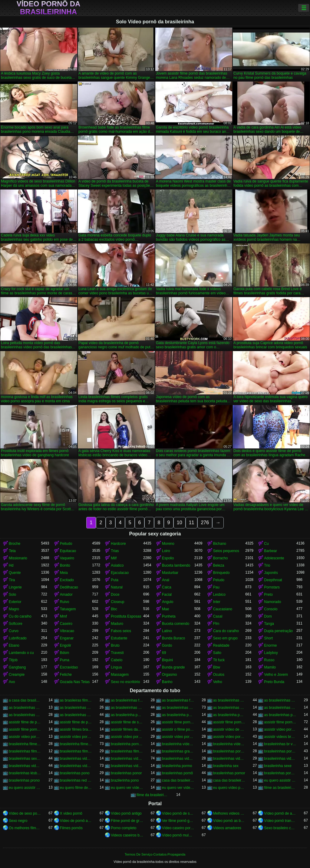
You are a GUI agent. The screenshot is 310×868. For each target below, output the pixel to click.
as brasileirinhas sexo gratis (25, 708)
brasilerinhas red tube (76, 780)
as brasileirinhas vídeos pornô (76, 715)
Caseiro (66, 624)
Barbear (270, 551)
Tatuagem (68, 609)
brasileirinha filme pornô (76, 744)
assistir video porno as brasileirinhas (25, 737)
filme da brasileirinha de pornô (153, 795)
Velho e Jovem (276, 675)
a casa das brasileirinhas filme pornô (25, 700)
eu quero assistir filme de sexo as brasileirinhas (280, 780)
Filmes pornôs (71, 828)
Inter (217, 602)
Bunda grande (173, 667)
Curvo (14, 631)
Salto (217, 653)
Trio (267, 565)
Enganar (67, 638)
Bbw (217, 667)
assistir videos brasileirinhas (280, 737)
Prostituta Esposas (126, 616)
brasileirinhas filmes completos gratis (127, 751)
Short (268, 638)
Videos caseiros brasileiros (127, 835)
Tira (12, 580)
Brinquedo (221, 573)
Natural (117, 587)
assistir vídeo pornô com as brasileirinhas (178, 737)
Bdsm (65, 653)
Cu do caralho (20, 616)
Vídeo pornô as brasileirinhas (229, 821)
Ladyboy (271, 653)
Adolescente (274, 558)
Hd (11, 565)
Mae (165, 609)
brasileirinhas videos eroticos (280, 759)
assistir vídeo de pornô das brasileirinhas (229, 729)
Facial (167, 595)
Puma (65, 660)
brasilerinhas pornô (177, 773)
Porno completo (124, 828)
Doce (115, 595)
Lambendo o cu (21, 653)
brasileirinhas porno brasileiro (229, 751)
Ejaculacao (120, 573)
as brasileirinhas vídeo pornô (178, 708)
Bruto (115, 645)
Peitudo (66, 544)
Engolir (66, 645)
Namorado (272, 602)
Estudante (119, 638)
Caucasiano (223, 609)
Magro (14, 609)
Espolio (168, 558)
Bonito (65, 565)
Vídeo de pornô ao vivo (76, 821)
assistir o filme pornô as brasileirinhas (178, 729)
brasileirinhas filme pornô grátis (76, 751)
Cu (266, 544)
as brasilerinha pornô (178, 715)
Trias (115, 551)
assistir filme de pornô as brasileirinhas (25, 722)
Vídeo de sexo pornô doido (25, 813)
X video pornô (71, 813)
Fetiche (66, 675)
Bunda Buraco (173, 638)
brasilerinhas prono (24, 780)
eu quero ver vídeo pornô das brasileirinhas (178, 788)
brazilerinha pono (125, 780)
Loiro (166, 551)
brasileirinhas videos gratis (25, 766)
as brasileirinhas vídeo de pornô (76, 708)
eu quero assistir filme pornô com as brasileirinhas (25, 788)
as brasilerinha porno (229, 715)
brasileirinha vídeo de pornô (178, 744)
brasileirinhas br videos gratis (280, 744)
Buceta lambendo (176, 565)
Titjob (13, 660)
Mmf (63, 616)
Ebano (14, 645)
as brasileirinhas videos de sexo (280, 708)
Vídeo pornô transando (280, 821)
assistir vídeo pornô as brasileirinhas (280, 729)
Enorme (270, 645)
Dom (268, 616)
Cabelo (117, 660)
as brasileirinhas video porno (127, 708)
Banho (167, 682)
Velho (218, 682)
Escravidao (69, 667)
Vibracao (67, 631)
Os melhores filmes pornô (25, 828)
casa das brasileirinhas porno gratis (178, 780)
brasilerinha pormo (177, 766)
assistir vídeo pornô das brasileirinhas (229, 737)
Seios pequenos (226, 551)
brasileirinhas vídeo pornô (127, 759)
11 (192, 523)
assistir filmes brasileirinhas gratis (76, 729)
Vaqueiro (67, 558)
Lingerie (15, 587)
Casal (218, 616)
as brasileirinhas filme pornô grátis (178, 700)
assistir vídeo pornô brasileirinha (76, 737)
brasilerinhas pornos (280, 773)
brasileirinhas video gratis (76, 759)
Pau (216, 587)
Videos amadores (227, 828)
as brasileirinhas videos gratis (25, 715)
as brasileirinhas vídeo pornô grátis (229, 708)
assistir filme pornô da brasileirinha (229, 722)
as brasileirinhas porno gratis (229, 700)
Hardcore (118, 544)
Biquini (167, 660)
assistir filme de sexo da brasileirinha (127, 722)
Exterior (15, 602)
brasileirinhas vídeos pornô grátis (127, 766)
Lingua (116, 667)
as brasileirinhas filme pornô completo (127, 700)
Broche (15, 544)
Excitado (67, 580)
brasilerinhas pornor (229, 773)
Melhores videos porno (229, 813)
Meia (64, 573)
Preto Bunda (274, 682)
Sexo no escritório (125, 682)
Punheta (169, 616)
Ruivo (65, 602)
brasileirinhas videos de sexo (229, 759)
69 (164, 653)
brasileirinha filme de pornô (25, 744)
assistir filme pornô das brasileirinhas (280, 722)
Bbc (114, 609)
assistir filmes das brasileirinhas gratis (127, 729)
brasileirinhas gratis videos (178, 751)
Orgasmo (169, 675)
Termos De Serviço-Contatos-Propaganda (155, 854)
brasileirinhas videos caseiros (178, 759)
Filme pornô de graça (127, 821)
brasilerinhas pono (75, 773)
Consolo (271, 609)
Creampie (17, 675)
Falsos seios (121, 631)
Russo (269, 660)
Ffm (216, 624)
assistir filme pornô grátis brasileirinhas (25, 729)
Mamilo (270, 667)
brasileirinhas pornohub (280, 751)
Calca (167, 587)
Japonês (271, 573)
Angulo (168, 602)
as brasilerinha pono (127, 715)
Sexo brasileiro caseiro (280, 828)
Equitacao (68, 551)
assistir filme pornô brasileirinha (178, 722)
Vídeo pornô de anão (280, 813)
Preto (268, 595)
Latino (167, 631)
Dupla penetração (278, 631)
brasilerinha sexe (278, 766)
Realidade (221, 645)
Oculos (219, 675)
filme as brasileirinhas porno (280, 788)
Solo (12, 595)
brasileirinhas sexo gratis (25, 759)
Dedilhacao (69, 587)
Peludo (219, 580)
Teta (12, 551)
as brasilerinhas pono (280, 715)
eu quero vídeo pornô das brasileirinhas (229, 788)
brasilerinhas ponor (126, 773)
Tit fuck (219, 660)
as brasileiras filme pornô (76, 700)
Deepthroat (273, 580)
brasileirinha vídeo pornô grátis (229, 744)
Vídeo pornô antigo (126, 813)
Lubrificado (18, 638)
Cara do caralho (226, 631)
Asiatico (117, 565)
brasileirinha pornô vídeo (127, 744)
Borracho (221, 558)
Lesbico (219, 595)
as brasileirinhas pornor (280, 700)
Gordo (167, 645)
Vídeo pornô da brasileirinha (49, 8)
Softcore (16, 624)
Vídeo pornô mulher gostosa (178, 835)
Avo (12, 682)
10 (180, 523)
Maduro (117, 624)
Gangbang (17, 667)
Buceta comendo (176, 624)
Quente (15, 573)
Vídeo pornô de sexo (178, 813)
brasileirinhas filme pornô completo (25, 751)
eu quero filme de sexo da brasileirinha (76, 788)
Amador (66, 595)
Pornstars (272, 587)
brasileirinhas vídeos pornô (76, 766)
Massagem (120, 675)
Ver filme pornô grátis (178, 821)
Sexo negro (18, 821)
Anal (166, 580)
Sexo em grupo (225, 638)
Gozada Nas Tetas (75, 682)
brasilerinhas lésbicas (25, 773)
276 (205, 523)
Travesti (117, 653)
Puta (115, 580)
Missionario (18, 558)
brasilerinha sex (226, 766)
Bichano (220, 544)
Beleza (219, 565)
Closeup (117, 602)
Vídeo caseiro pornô (178, 828)
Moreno (168, 544)
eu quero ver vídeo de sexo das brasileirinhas (127, 788)
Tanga (269, 624)
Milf (114, 558)
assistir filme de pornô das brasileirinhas (76, 722)
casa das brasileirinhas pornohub (229, 780)
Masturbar (170, 573)
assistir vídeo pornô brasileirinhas (127, 737)
